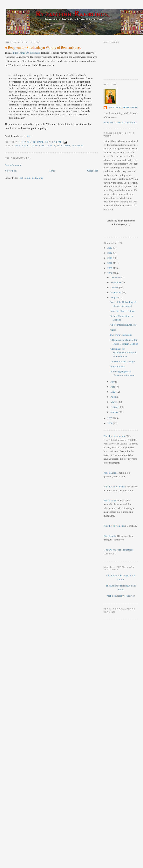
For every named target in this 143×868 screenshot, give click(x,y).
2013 (110, 248)
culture (32, 146)
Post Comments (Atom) (31, 178)
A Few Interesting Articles (123, 325)
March (114, 402)
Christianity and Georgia (122, 361)
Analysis (20, 146)
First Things (19, 53)
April (113, 397)
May (113, 392)
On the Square (33, 53)
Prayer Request (117, 366)
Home (52, 171)
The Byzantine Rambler (123, 108)
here (29, 136)
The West (78, 146)
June (113, 387)
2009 (110, 268)
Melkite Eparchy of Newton (121, 596)
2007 (110, 418)
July (113, 382)
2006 (110, 423)
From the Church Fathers (122, 311)
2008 (110, 273)
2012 (110, 253)
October (115, 287)
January (115, 412)
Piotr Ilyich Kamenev (114, 436)
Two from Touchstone (121, 335)
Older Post (93, 171)
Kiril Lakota (110, 473)
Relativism (64, 146)
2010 (110, 263)
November (116, 282)
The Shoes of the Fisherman (118, 550)
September (116, 292)
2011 (110, 258)
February (115, 407)
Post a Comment (13, 165)
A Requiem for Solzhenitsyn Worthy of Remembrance (123, 353)
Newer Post (10, 171)
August (114, 298)
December (116, 277)
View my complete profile (120, 123)
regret (113, 330)
